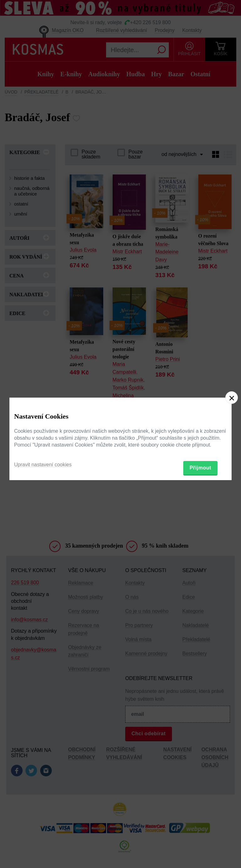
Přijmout (200, 468)
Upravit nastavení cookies (43, 465)
